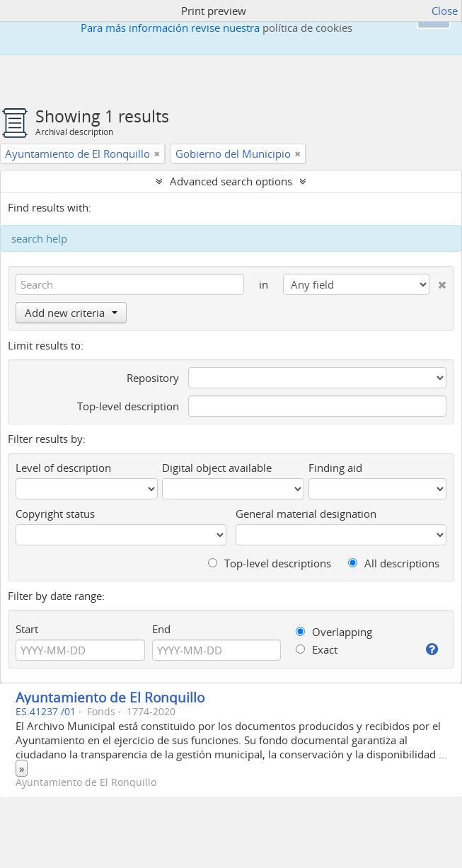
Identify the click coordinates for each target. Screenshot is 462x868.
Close (445, 11)
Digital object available (217, 468)
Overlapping (334, 632)
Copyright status (55, 514)
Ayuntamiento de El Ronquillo (110, 697)
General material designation (306, 514)
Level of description (63, 468)
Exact (317, 649)
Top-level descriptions (270, 563)
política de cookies (307, 28)
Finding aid (335, 468)
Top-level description (128, 406)
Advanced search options (231, 181)
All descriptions (394, 563)
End (161, 629)
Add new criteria (71, 313)
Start (27, 629)
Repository (153, 378)
